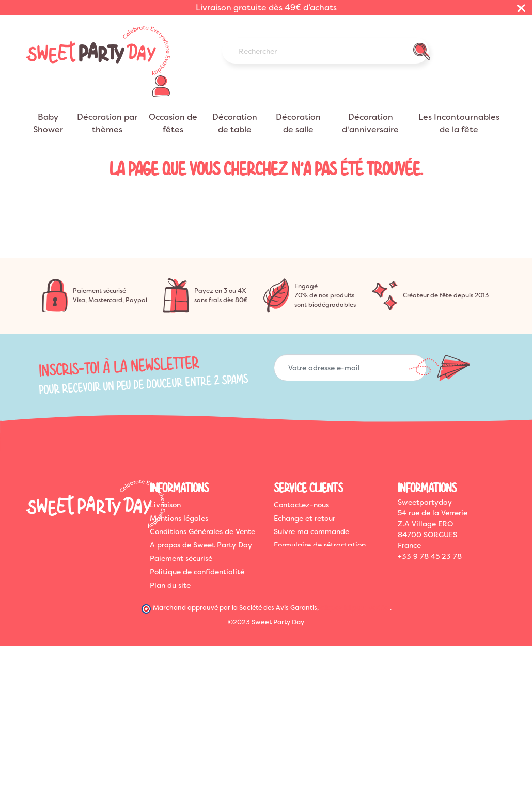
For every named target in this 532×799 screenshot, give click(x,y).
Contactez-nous (301, 505)
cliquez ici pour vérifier (355, 607)
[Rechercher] (325, 51)
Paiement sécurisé (181, 558)
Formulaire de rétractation (320, 545)
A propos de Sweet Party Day (201, 545)
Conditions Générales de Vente (202, 531)
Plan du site (170, 585)
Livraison (165, 505)
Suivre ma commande (311, 531)
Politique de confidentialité (197, 572)
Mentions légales (179, 518)
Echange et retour (304, 518)
